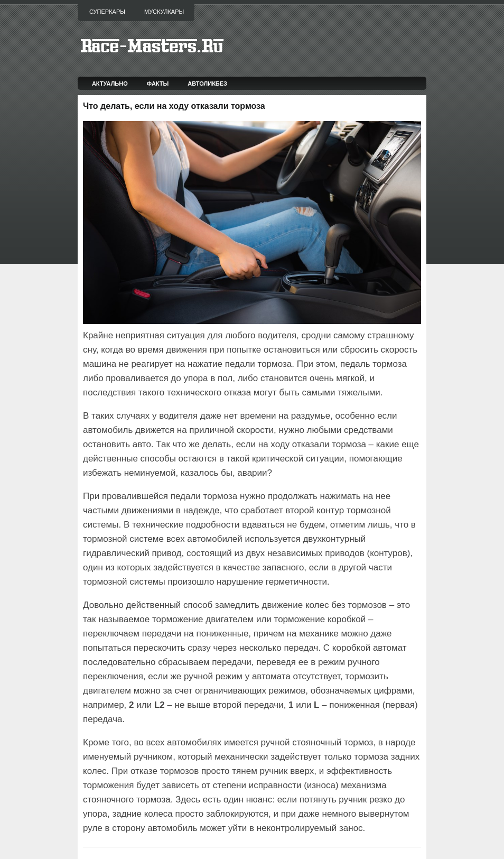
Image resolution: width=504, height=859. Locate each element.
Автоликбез (207, 84)
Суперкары (107, 12)
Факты (158, 84)
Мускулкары (164, 12)
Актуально (110, 84)
